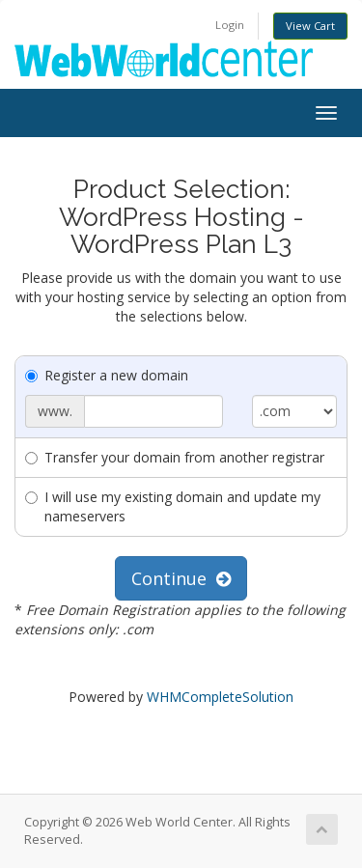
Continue (181, 578)
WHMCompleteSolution (220, 697)
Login (230, 25)
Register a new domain (107, 375)
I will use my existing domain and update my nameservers (173, 506)
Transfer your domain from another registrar (175, 457)
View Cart (310, 26)
